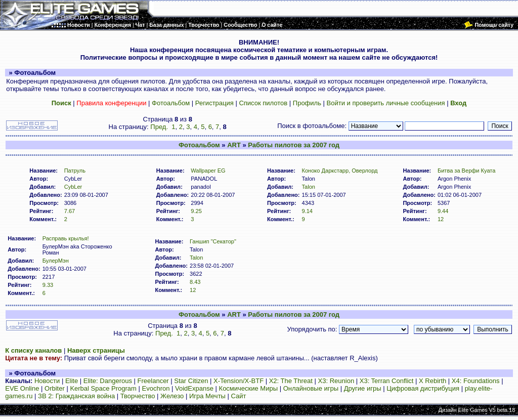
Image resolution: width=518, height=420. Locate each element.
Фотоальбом (171, 103)
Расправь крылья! (66, 238)
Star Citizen (191, 381)
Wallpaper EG (208, 171)
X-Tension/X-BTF (239, 381)
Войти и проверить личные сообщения (386, 103)
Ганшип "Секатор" (213, 241)
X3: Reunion (336, 381)
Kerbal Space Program (103, 388)
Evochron (156, 388)
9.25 (196, 211)
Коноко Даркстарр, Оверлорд (340, 171)
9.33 (48, 285)
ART (234, 145)
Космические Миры (248, 388)
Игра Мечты (207, 396)
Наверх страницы (96, 350)
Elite (72, 381)
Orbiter (55, 388)
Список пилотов (263, 103)
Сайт (239, 396)
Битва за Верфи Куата (467, 171)
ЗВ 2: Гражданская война (76, 396)
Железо (172, 396)
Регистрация (214, 103)
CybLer (73, 187)
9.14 (308, 211)
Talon (309, 187)
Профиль (307, 103)
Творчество (138, 396)
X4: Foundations (476, 381)
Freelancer (153, 381)
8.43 (195, 282)
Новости (47, 381)
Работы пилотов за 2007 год (294, 145)
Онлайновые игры (311, 388)
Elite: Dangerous (108, 381)
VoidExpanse (194, 388)
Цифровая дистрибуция (423, 388)
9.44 (443, 211)
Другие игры (363, 388)
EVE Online (22, 388)
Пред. (159, 127)
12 (441, 219)
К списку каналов (33, 350)
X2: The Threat (291, 381)
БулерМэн (56, 261)
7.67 (70, 211)
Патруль (75, 171)
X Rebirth (433, 381)
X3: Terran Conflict (387, 381)
